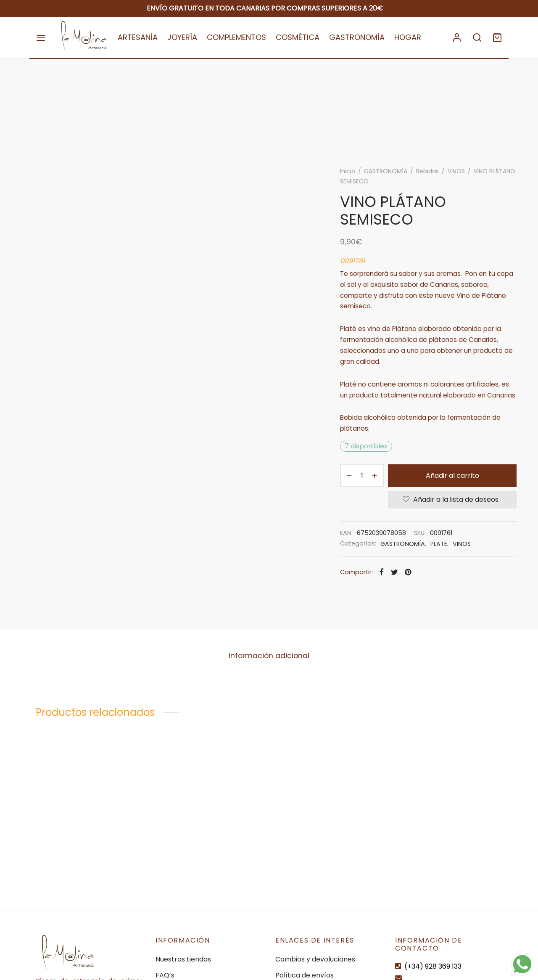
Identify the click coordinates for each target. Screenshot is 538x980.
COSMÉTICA (298, 37)
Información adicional (269, 656)
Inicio (348, 171)
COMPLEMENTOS (236, 37)
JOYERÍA (182, 37)
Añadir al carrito (452, 475)
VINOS (456, 171)
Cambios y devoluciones (315, 959)
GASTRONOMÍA (357, 37)
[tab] (269, 656)
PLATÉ (439, 544)
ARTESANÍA (138, 37)
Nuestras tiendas (183, 959)
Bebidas (427, 171)
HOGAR (408, 37)
